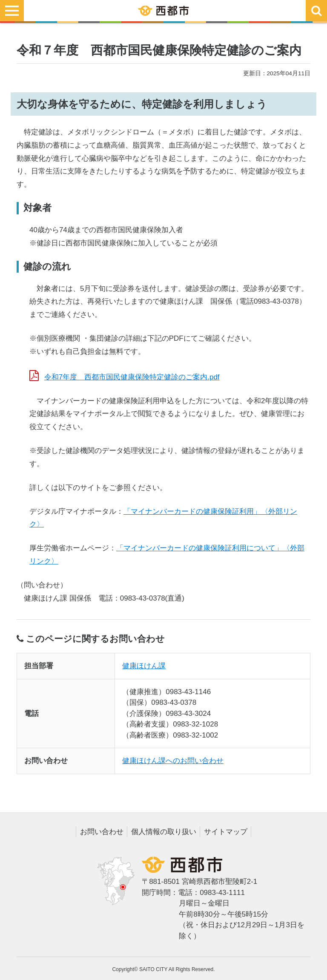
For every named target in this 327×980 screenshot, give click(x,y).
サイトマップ (226, 832)
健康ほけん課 (144, 666)
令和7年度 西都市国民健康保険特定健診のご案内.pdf (132, 377)
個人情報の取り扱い (164, 832)
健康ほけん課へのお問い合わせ (173, 761)
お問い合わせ (102, 832)
